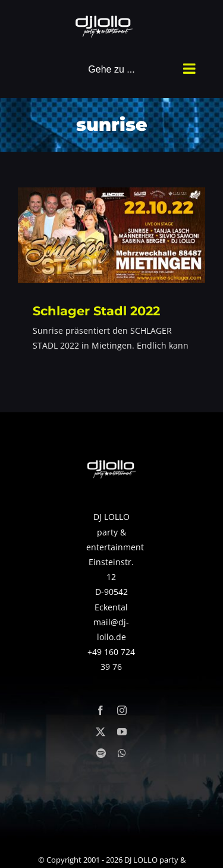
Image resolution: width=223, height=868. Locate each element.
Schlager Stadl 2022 (96, 311)
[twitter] (100, 732)
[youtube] (122, 732)
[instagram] (122, 710)
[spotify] (101, 753)
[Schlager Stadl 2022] (111, 235)
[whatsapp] (122, 753)
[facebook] (100, 710)
